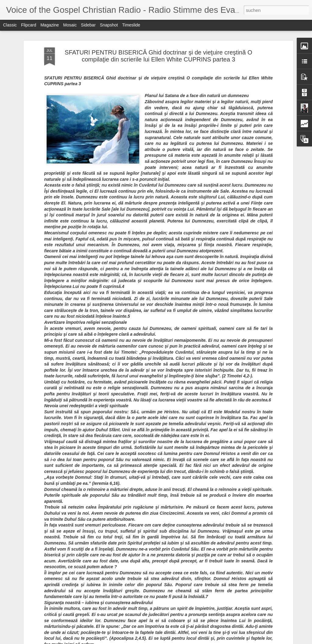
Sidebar (88, 25)
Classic (10, 25)
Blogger (260, 641)
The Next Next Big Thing (121, 568)
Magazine (50, 25)
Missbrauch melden (282, 641)
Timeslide (131, 25)
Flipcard (29, 25)
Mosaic (70, 25)
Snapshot (109, 25)
